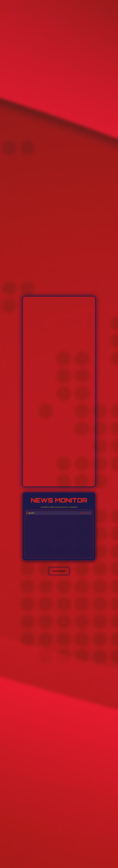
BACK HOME (59, 571)
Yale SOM (31, 513)
